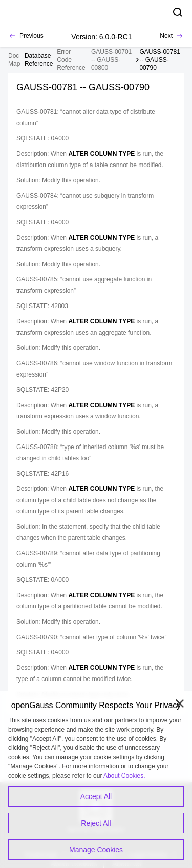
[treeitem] (39, 60)
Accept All (96, 796)
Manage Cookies (96, 850)
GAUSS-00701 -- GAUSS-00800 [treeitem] (111, 60)
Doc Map (14, 60)
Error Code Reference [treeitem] (71, 60)
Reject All (96, 823)
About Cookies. (124, 776)
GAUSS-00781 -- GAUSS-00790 (159, 60)
